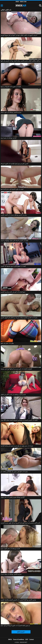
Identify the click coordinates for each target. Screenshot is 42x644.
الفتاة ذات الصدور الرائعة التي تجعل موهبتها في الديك (14, 241)
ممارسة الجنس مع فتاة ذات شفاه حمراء (11, 574)
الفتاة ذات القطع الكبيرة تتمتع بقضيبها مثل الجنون (13, 266)
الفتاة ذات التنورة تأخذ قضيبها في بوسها (11, 87)
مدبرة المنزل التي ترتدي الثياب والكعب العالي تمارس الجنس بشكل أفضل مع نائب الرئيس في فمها (21, 61)
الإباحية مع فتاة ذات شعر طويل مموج (10, 549)
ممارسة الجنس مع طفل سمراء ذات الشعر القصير (14, 215)
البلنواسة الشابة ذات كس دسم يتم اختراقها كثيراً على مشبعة (16, 369)
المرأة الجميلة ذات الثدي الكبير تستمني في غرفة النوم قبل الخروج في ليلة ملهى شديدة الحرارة (21, 523)
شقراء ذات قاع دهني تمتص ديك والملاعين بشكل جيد (14, 472)
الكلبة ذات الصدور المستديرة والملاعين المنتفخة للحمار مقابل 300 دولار (19, 420)
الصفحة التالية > (21, 632)
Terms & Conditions (19, 639)
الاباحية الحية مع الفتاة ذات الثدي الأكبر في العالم (13, 395)
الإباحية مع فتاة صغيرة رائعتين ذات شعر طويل (13, 497)
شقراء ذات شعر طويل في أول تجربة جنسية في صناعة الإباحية (17, 446)
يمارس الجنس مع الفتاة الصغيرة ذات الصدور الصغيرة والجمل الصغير (18, 600)
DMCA (10, 639)
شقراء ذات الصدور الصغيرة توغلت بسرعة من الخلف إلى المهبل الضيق (19, 318)
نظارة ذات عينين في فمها (7, 343)
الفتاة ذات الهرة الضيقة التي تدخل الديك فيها (12, 189)
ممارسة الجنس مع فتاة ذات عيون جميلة (11, 112)
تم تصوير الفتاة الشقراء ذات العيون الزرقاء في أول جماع (15, 626)
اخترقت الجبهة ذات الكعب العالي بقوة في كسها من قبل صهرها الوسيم (19, 35)
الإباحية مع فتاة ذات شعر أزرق (9, 138)
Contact (32, 639)
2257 (27, 639)
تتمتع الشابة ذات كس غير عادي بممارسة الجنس (13, 292)
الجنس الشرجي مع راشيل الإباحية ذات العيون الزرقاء (14, 164)
